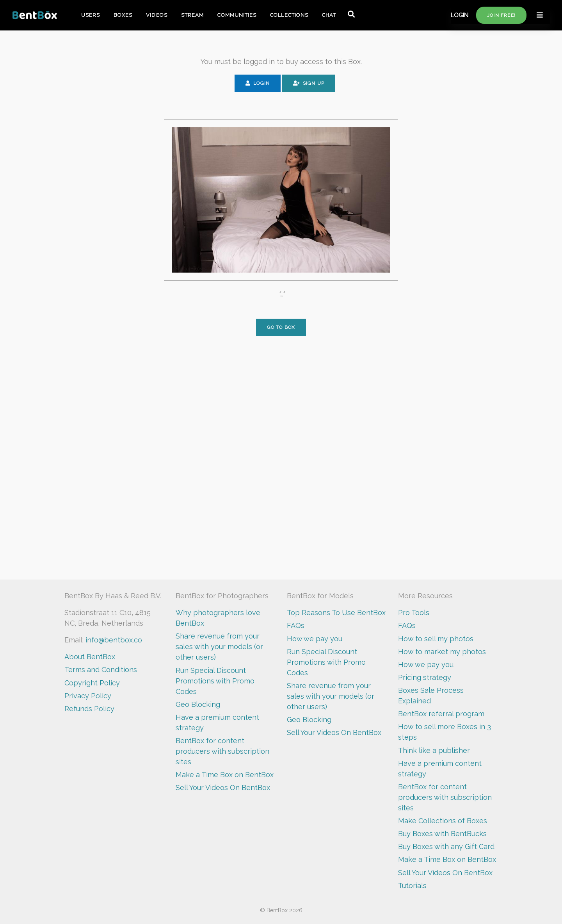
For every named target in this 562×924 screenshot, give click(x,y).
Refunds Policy (89, 709)
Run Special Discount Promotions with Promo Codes (215, 681)
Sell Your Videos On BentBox (223, 788)
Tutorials (412, 886)
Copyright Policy (92, 683)
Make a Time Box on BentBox (225, 775)
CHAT (329, 15)
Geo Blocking (198, 704)
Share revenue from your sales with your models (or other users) (219, 647)
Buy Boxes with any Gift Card (446, 846)
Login (258, 83)
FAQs (296, 625)
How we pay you (315, 639)
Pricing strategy (425, 677)
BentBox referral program (441, 714)
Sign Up (309, 83)
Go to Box (281, 327)
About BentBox (90, 657)
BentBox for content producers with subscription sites (222, 751)
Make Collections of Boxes (443, 821)
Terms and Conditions (101, 670)
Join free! (501, 15)
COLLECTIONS (289, 15)
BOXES (123, 15)
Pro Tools (414, 613)
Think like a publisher (434, 750)
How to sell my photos (436, 639)
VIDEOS (157, 15)
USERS (91, 15)
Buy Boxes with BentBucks (442, 834)
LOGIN (460, 15)
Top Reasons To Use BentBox (336, 613)
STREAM (192, 15)
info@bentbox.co (114, 640)
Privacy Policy (88, 696)
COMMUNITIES (237, 15)
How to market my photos (442, 652)
